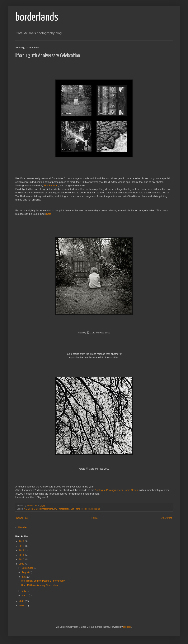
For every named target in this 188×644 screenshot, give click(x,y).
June (24, 577)
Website (22, 527)
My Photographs (62, 509)
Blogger (127, 627)
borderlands (37, 17)
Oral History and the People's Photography (43, 581)
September (28, 568)
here (49, 214)
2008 (22, 601)
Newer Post (22, 518)
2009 (22, 564)
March (25, 595)
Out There (75, 509)
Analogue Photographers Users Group (116, 490)
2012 (22, 550)
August (26, 572)
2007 (22, 606)
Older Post (166, 518)
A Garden (28, 509)
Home (95, 518)
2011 (22, 555)
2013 (22, 546)
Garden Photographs (44, 509)
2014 (22, 541)
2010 (22, 559)
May (24, 591)
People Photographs (90, 509)
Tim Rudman (51, 185)
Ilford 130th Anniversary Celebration (39, 585)
